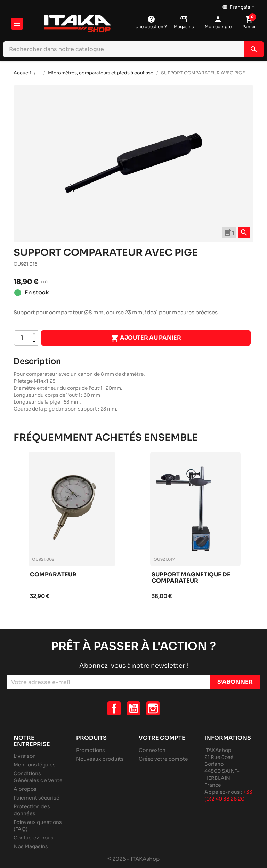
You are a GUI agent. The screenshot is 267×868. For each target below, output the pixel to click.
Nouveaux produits (100, 759)
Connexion (152, 750)
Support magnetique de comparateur (191, 578)
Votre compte (162, 738)
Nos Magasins (31, 846)
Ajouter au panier (146, 338)
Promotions (91, 750)
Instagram (153, 708)
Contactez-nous (34, 838)
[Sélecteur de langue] (239, 5)
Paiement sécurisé (37, 798)
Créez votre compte (163, 759)
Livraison (25, 756)
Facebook (114, 708)
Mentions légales (35, 765)
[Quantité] (22, 338)
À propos (25, 789)
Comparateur (53, 575)
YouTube (133, 708)
